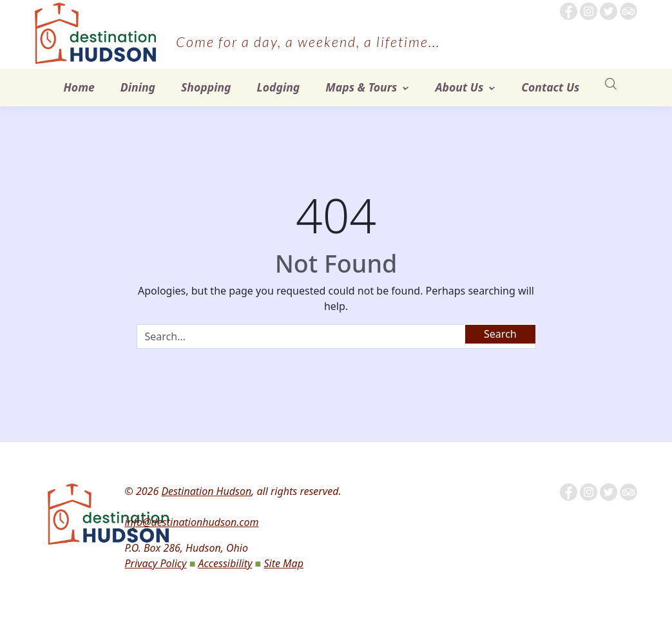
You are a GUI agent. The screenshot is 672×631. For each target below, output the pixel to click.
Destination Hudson (206, 491)
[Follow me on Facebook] (569, 10)
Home (79, 87)
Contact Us (550, 87)
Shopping (206, 87)
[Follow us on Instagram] (589, 10)
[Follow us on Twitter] (609, 10)
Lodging (279, 87)
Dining (138, 87)
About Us (459, 87)
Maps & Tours (361, 87)
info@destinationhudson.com (191, 522)
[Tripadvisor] (629, 10)
